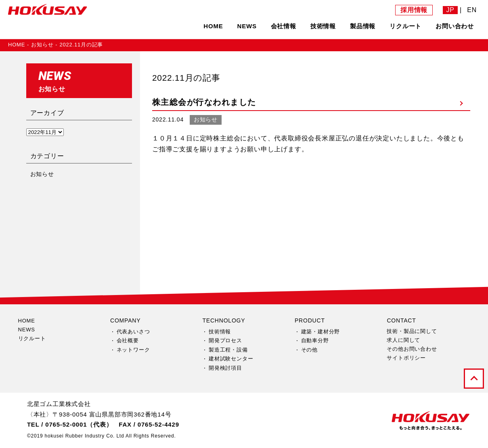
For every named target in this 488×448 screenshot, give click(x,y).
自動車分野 (315, 340)
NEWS (247, 26)
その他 (309, 350)
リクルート (405, 26)
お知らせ (42, 45)
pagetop (474, 379)
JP (450, 10)
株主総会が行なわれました (204, 102)
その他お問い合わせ (412, 349)
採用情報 (414, 10)
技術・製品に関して (412, 331)
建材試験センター (231, 359)
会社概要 (128, 340)
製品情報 (363, 26)
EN (472, 10)
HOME (213, 26)
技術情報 (323, 26)
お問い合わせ (455, 26)
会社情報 (284, 26)
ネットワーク (133, 350)
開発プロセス (225, 340)
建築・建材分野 (321, 332)
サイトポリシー (406, 358)
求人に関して (403, 340)
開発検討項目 (225, 368)
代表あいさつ (133, 332)
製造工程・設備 (228, 350)
